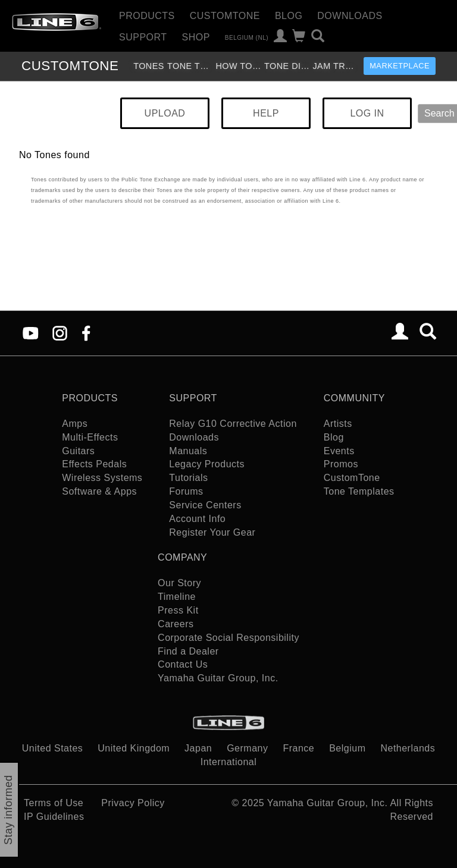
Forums (186, 491)
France (298, 748)
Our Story (179, 583)
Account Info (197, 519)
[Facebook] (86, 333)
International (229, 762)
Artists (338, 424)
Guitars (78, 451)
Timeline (177, 597)
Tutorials (188, 478)
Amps (75, 424)
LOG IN (367, 113)
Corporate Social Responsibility (228, 638)
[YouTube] (31, 333)
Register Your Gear (212, 532)
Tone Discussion (287, 66)
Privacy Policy (133, 803)
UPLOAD (165, 113)
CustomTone (225, 16)
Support (143, 37)
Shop (196, 37)
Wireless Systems (102, 478)
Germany (247, 748)
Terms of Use (54, 803)
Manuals (188, 451)
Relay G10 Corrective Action (233, 424)
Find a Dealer (188, 651)
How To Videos (238, 66)
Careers (176, 624)
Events (339, 451)
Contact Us (183, 664)
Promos (341, 464)
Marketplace (400, 66)
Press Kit (178, 610)
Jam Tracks (335, 66)
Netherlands (408, 748)
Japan (198, 748)
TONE (70, 66)
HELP (266, 113)
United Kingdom (134, 748)
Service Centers (205, 505)
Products (147, 16)
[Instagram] (60, 333)
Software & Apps (99, 491)
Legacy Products (207, 464)
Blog (289, 16)
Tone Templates (190, 66)
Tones (149, 66)
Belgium (347, 748)
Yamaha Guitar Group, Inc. (218, 678)
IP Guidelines (54, 817)
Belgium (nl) (247, 37)
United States (53, 748)
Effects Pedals (94, 464)
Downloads (350, 16)
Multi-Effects (90, 437)
